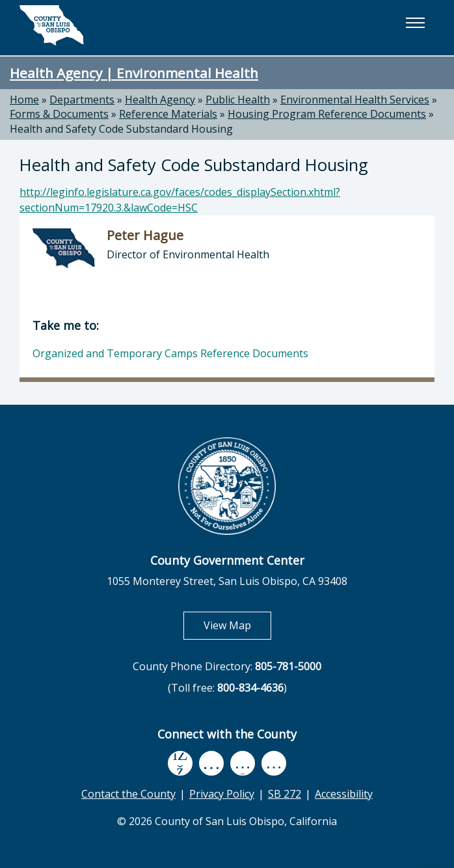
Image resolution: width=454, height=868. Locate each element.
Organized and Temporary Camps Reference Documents (170, 353)
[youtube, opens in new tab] (212, 763)
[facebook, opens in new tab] (180, 763)
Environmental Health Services (355, 100)
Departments (82, 100)
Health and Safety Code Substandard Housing (121, 129)
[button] (415, 23)
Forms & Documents (59, 114)
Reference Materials (168, 114)
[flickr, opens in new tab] (243, 763)
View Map (237, 625)
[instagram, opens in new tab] (274, 763)
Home (24, 100)
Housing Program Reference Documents (327, 114)
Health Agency (160, 100)
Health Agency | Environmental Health (134, 73)
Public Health (238, 100)
